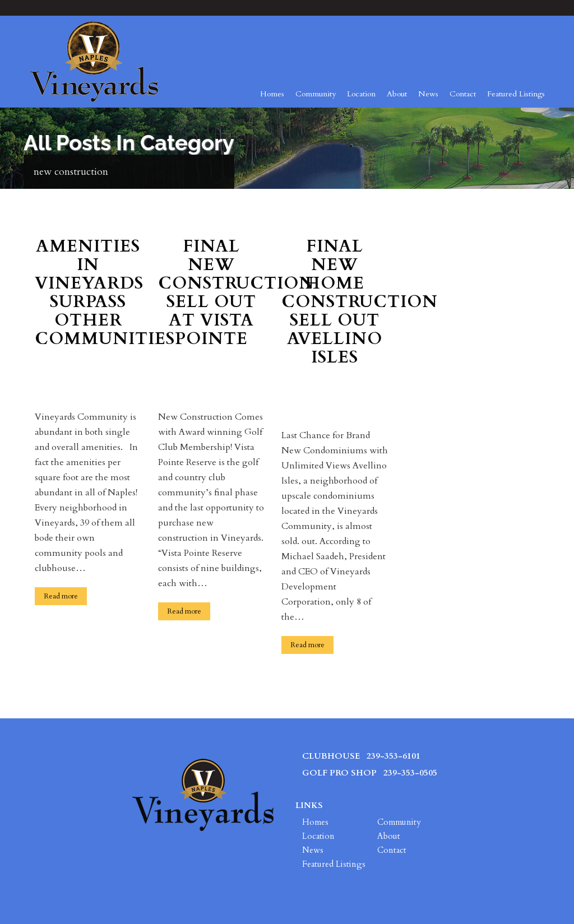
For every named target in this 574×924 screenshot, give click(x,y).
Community (316, 94)
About (397, 94)
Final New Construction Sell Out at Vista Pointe (211, 294)
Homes (272, 94)
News (428, 94)
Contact (463, 94)
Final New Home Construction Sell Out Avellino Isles (335, 303)
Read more (61, 596)
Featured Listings (516, 94)
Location (361, 94)
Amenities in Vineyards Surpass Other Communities (88, 294)
